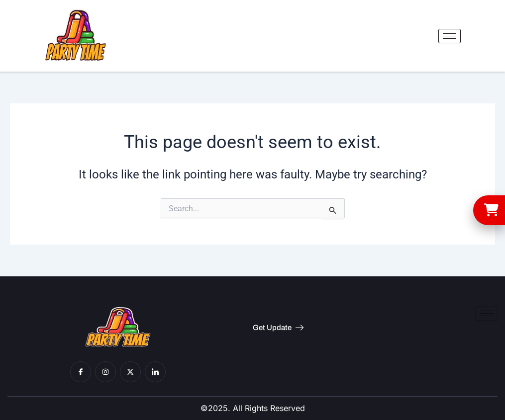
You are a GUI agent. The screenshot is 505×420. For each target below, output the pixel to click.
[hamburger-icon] (450, 36)
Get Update (278, 328)
